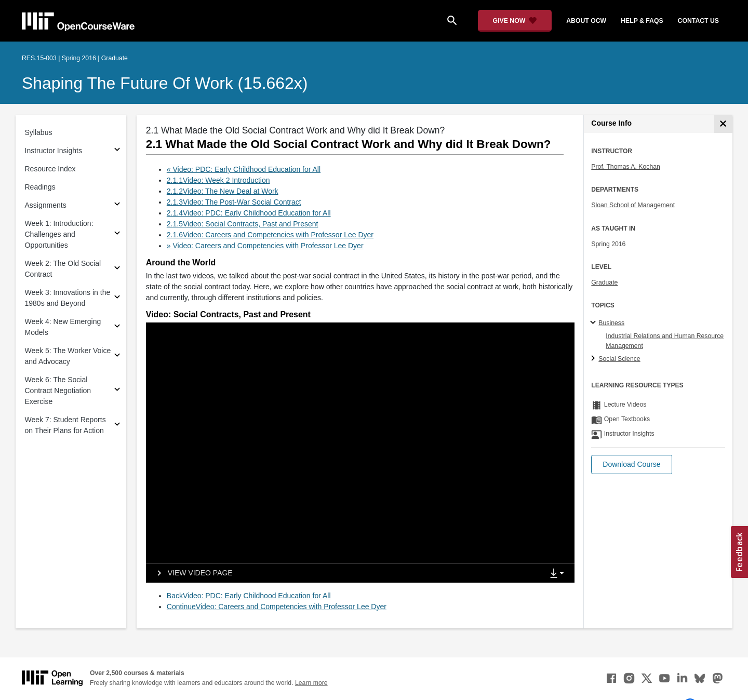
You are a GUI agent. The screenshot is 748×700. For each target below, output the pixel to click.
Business (611, 323)
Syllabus (39, 132)
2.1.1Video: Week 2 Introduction (218, 180)
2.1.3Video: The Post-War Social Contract (234, 202)
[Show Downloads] (559, 574)
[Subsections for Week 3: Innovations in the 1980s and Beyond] (117, 298)
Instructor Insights (54, 151)
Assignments (46, 205)
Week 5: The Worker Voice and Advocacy (68, 356)
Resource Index (50, 169)
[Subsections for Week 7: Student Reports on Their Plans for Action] (117, 426)
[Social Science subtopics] (595, 359)
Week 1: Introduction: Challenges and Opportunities (59, 234)
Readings (40, 187)
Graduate (604, 282)
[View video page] (191, 573)
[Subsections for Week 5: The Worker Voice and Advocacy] (117, 356)
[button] (631, 465)
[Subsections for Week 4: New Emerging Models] (117, 327)
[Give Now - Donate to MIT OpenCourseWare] (515, 21)
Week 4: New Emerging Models (63, 327)
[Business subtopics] (595, 323)
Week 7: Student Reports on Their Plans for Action (65, 425)
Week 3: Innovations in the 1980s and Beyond (68, 298)
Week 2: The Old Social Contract (63, 269)
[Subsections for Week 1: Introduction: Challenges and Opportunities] (117, 234)
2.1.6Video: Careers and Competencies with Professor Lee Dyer (270, 235)
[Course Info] (723, 124)
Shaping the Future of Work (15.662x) (165, 83)
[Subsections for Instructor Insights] (117, 151)
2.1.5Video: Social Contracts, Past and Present (243, 224)
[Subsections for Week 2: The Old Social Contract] (117, 269)
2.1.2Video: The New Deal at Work (223, 191)
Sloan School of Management (633, 205)
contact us (698, 21)
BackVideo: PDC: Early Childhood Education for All (249, 596)
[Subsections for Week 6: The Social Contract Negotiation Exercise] (117, 391)
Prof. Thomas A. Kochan (626, 167)
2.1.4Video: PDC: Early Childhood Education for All (249, 213)
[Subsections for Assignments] (117, 205)
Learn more (311, 683)
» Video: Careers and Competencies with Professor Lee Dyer (265, 246)
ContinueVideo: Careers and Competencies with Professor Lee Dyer (277, 607)
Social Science (619, 359)
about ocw (586, 21)
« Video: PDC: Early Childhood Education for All (244, 169)
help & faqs (642, 21)
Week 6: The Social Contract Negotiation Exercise (58, 391)
